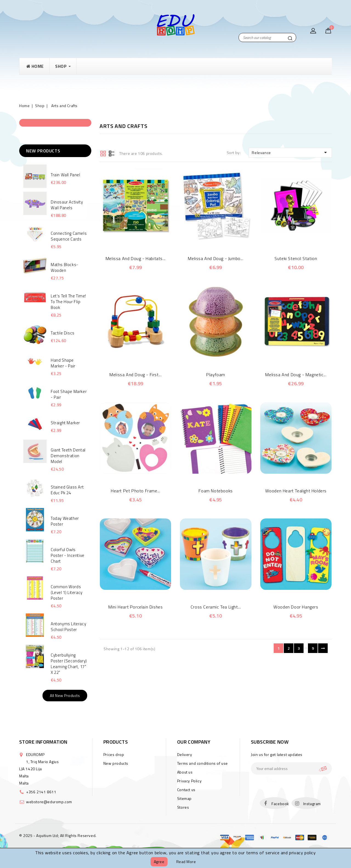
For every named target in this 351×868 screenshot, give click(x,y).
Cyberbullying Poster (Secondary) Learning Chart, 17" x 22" (69, 664)
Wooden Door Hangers (296, 607)
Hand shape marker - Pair (63, 363)
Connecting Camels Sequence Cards (69, 236)
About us (185, 772)
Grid (103, 153)
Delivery (185, 754)
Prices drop (114, 754)
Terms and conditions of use (203, 763)
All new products (65, 695)
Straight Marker (65, 423)
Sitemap (184, 798)
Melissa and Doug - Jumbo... (216, 258)
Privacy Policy (189, 781)
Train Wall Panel (66, 175)
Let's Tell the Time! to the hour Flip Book (68, 302)
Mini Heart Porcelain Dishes (135, 607)
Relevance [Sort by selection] (290, 152)
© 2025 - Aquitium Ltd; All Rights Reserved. (58, 835)
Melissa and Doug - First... (135, 375)
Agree (159, 862)
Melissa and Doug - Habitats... (136, 258)
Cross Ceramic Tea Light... (216, 607)
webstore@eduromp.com (49, 802)
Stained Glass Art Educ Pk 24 (67, 490)
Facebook (280, 804)
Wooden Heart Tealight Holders (296, 491)
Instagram (312, 804)
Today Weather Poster (65, 521)
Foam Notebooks (216, 491)
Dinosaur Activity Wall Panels (67, 205)
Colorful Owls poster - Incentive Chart (68, 555)
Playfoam (216, 375)
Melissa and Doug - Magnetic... (296, 375)
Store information (43, 742)
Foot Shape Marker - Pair (69, 394)
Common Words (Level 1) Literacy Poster (67, 592)
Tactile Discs (63, 333)
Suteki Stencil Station (296, 258)
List (112, 153)
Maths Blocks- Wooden (65, 267)
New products (116, 763)
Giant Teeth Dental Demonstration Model (68, 456)
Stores (183, 807)
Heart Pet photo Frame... (135, 491)
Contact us (186, 790)
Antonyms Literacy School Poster (68, 627)
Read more (186, 862)
